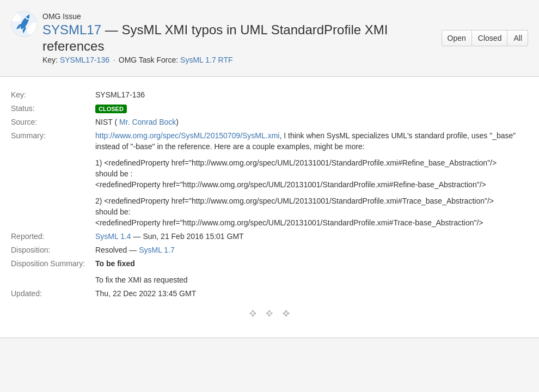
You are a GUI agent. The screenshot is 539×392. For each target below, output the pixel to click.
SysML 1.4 (113, 236)
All (518, 38)
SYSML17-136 (85, 60)
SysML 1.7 (157, 250)
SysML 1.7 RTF (206, 60)
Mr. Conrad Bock (148, 122)
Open (457, 38)
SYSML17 (72, 30)
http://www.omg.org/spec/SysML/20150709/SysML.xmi (187, 136)
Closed (490, 38)
